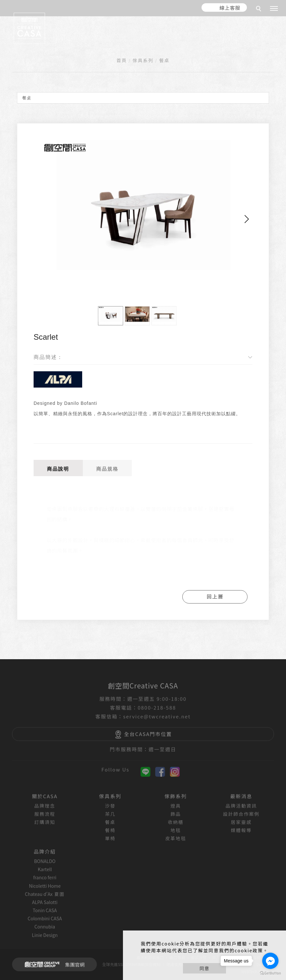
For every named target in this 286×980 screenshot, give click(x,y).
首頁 (122, 60)
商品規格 (107, 469)
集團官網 (53, 964)
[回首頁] (29, 28)
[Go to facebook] (270, 961)
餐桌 (164, 60)
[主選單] (274, 9)
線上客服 (230, 8)
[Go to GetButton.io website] (270, 973)
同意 (204, 968)
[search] (260, 9)
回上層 (215, 597)
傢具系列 (143, 60)
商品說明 (58, 469)
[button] (247, 219)
